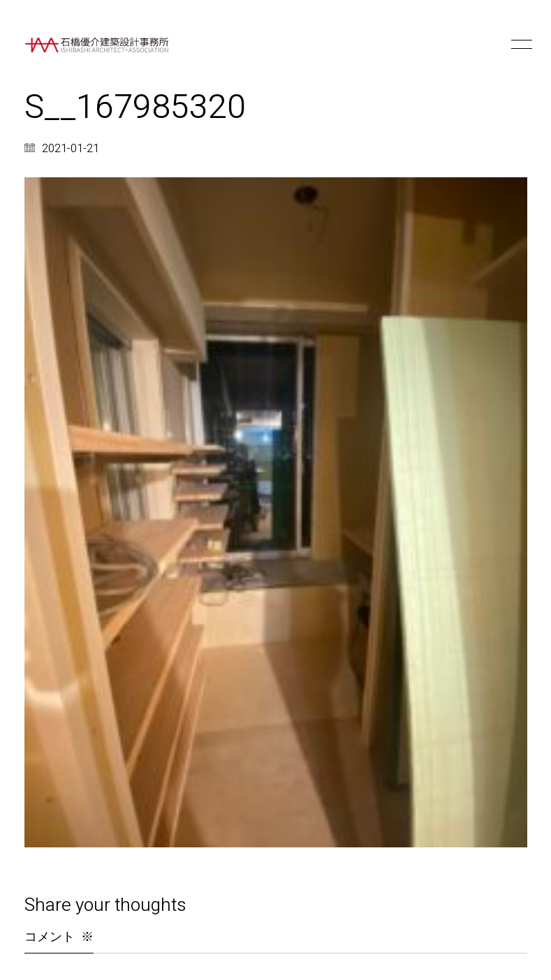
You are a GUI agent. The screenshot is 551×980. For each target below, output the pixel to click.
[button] (519, 45)
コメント (59, 937)
